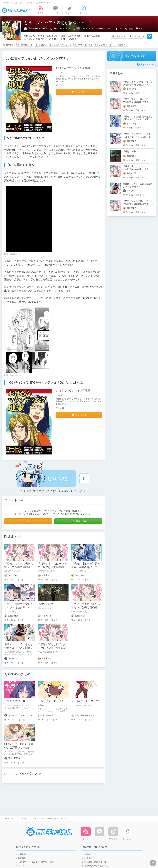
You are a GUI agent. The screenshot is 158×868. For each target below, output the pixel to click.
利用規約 (22, 858)
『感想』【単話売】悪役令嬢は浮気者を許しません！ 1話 (86, 567)
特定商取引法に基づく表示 (96, 862)
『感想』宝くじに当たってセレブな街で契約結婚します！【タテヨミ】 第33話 (138, 204)
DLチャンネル (16, 10)
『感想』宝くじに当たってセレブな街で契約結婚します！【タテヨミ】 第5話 (138, 169)
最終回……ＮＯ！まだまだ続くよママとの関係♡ (138, 185)
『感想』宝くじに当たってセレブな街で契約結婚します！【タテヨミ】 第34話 (138, 102)
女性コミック (27, 45)
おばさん (43, 45)
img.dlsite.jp (15, 254)
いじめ (69, 45)
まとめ (24, 819)
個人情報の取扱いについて (96, 866)
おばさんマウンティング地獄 (73, 68)
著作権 (87, 854)
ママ (80, 45)
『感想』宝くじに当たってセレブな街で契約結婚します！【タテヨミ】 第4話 (138, 85)
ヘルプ (21, 866)
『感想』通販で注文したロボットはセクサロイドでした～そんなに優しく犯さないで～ (138, 137)
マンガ (141, 28)
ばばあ (56, 45)
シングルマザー (120, 45)
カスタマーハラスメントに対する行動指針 (37, 862)
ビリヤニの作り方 (15, 701)
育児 (90, 45)
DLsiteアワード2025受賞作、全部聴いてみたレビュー (19, 747)
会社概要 (22, 854)
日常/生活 (103, 45)
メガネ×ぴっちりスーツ (85, 701)
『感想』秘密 (46, 604)
